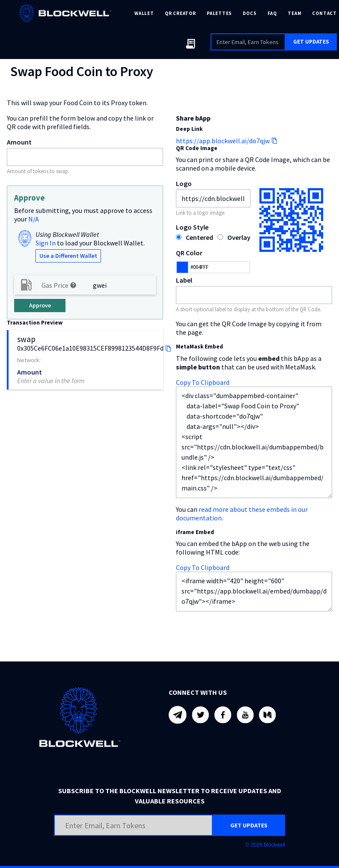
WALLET (144, 13)
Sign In (46, 243)
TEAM (294, 13)
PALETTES (219, 13)
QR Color (189, 253)
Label (184, 280)
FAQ (272, 13)
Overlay (239, 237)
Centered (199, 237)
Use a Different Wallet (68, 256)
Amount (19, 142)
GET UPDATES (311, 42)
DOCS (250, 13)
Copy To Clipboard (203, 382)
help (73, 285)
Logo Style (192, 227)
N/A (34, 219)
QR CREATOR (180, 13)
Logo (184, 183)
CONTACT (324, 13)
